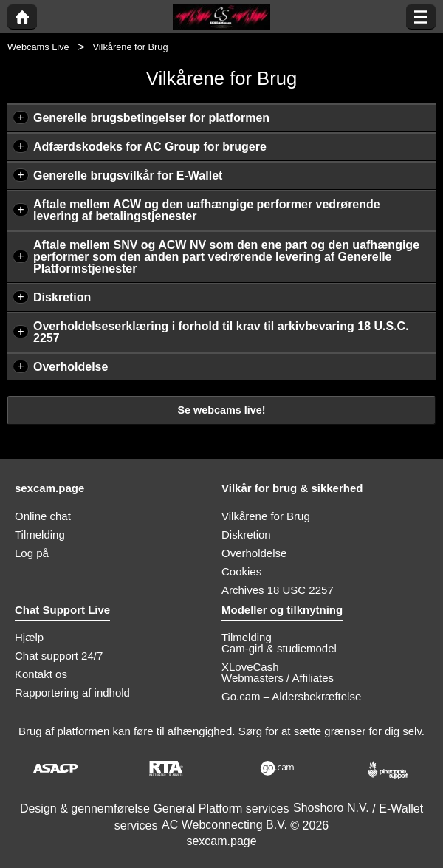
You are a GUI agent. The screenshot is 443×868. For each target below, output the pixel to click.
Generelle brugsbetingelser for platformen (151, 118)
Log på (32, 553)
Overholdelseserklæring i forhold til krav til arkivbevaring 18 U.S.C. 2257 (221, 332)
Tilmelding (40, 534)
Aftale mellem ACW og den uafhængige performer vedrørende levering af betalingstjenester (207, 210)
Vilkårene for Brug (266, 516)
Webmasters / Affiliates (278, 678)
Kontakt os (41, 674)
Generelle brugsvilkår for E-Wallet (128, 175)
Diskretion (62, 297)
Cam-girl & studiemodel (279, 648)
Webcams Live (38, 47)
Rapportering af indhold (72, 693)
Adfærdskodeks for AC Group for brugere (150, 147)
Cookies (241, 571)
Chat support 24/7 (59, 656)
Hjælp (29, 637)
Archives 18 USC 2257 (278, 590)
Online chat (43, 516)
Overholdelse (71, 367)
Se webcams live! (221, 410)
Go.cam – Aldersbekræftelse (291, 696)
